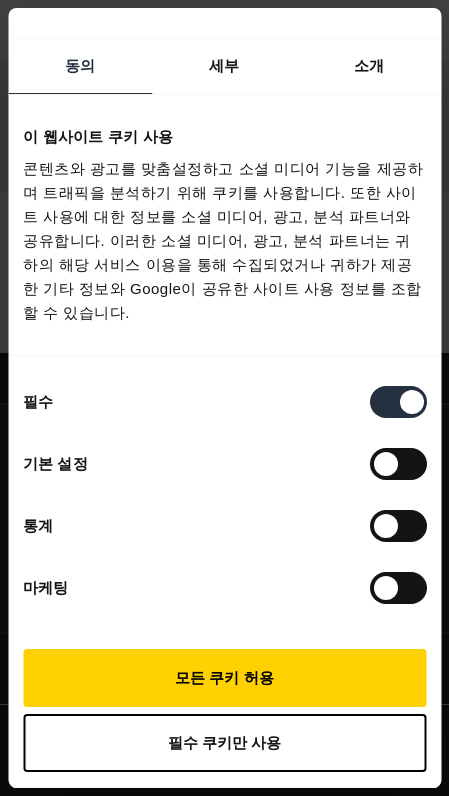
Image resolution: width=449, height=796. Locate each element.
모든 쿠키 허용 (224, 677)
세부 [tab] (224, 65)
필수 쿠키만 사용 (224, 742)
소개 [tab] (369, 65)
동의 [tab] (80, 65)
